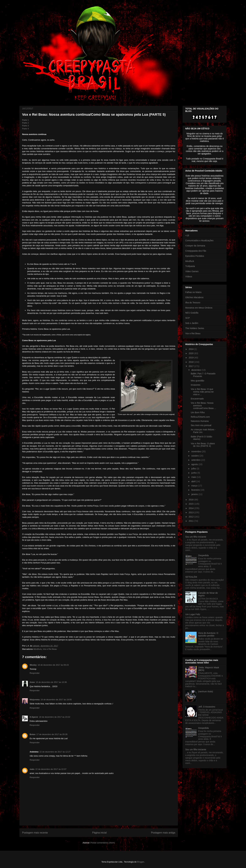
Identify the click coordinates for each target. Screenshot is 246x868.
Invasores (196, 385)
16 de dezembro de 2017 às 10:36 (51, 682)
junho (194, 473)
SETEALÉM (191, 577)
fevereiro (196, 490)
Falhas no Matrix (193, 292)
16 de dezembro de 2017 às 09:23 (53, 665)
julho (194, 469)
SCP (188, 318)
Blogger (141, 862)
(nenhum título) (206, 691)
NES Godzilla (192, 313)
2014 (191, 508)
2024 (191, 349)
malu (32, 769)
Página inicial (99, 833)
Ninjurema (35, 700)
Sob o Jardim (192, 323)
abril (194, 481)
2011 (191, 521)
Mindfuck (37, 649)
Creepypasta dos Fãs (196, 251)
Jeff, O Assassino (207, 707)
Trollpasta (190, 266)
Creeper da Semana (195, 246)
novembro (196, 451)
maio (194, 477)
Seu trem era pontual (201, 425)
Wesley (33, 665)
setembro (196, 460)
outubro (195, 456)
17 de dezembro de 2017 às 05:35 (52, 734)
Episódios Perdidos (195, 256)
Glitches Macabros (194, 297)
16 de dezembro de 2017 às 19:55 (56, 700)
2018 (191, 362)
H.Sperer (34, 717)
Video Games (192, 271)
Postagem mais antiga (163, 833)
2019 (191, 358)
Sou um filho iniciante (196, 537)
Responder (35, 673)
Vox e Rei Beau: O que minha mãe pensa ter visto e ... (202, 392)
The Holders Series (195, 328)
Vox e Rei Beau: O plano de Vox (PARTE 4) (203, 445)
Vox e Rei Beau (50, 649)
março (195, 486)
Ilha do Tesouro (193, 303)
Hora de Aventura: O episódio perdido (208, 634)
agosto (195, 464)
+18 (187, 235)
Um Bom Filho (198, 412)
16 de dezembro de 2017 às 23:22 (55, 717)
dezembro (196, 370)
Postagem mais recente (35, 833)
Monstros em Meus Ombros (199, 308)
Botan (33, 734)
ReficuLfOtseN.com (200, 417)
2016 (191, 500)
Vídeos (189, 277)
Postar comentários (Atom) (103, 843)
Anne (32, 682)
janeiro (195, 494)
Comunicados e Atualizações (199, 240)
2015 (191, 504)
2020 (191, 353)
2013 (191, 512)
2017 (191, 366)
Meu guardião (198, 381)
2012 (191, 517)
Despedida (204, 555)
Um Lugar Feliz (193, 614)
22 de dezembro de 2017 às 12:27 (55, 752)
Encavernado (197, 399)
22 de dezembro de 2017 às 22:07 (51, 769)
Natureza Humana (200, 421)
